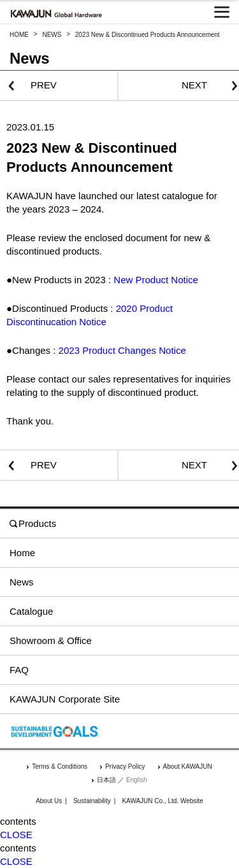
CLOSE (16, 835)
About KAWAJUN (188, 766)
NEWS (52, 35)
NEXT (194, 85)
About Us (49, 801)
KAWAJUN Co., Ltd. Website (162, 801)
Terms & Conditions (60, 766)
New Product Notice (156, 280)
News (22, 582)
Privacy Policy (125, 766)
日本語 (106, 780)
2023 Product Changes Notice (122, 350)
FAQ (19, 670)
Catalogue (31, 611)
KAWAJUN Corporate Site (65, 699)
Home (22, 553)
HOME (19, 35)
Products (33, 523)
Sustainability (92, 801)
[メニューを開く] (222, 12)
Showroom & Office (51, 640)
